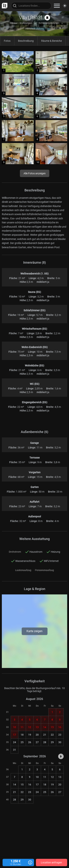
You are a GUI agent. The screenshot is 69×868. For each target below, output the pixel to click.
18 (22, 735)
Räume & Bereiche (52, 41)
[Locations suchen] (31, 6)
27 (37, 742)
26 (30, 742)
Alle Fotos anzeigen (35, 173)
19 (30, 735)
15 (22, 785)
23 (60, 735)
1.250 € (18, 863)
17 (37, 785)
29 (52, 742)
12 (52, 777)
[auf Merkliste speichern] (47, 18)
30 (60, 742)
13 (60, 777)
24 (15, 742)
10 (37, 777)
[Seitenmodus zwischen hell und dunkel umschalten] (65, 6)
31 (15, 750)
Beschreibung (26, 41)
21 (45, 735)
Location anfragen (51, 862)
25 (22, 742)
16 (30, 785)
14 (15, 785)
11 (45, 777)
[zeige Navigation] (57, 6)
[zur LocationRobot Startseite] (4, 6)
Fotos (7, 41)
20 (37, 735)
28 (45, 742)
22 (52, 735)
